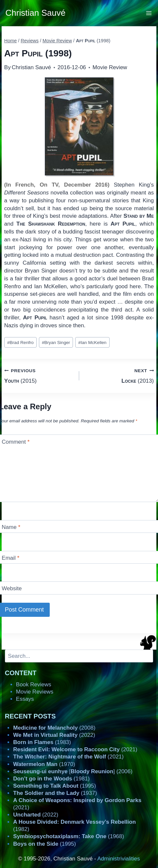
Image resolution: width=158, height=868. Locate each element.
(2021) (75, 749)
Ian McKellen (92, 343)
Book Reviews (34, 685)
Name (11, 527)
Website (12, 588)
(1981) (51, 779)
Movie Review (110, 67)
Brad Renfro (20, 343)
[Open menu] (149, 13)
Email (10, 558)
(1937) (55, 793)
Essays (25, 699)
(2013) (119, 375)
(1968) (69, 836)
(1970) (44, 764)
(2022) (54, 735)
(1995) (54, 786)
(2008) (54, 728)
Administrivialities (118, 859)
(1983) (42, 742)
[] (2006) (73, 771)
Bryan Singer (56, 343)
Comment (16, 442)
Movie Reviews (35, 692)
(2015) (39, 375)
